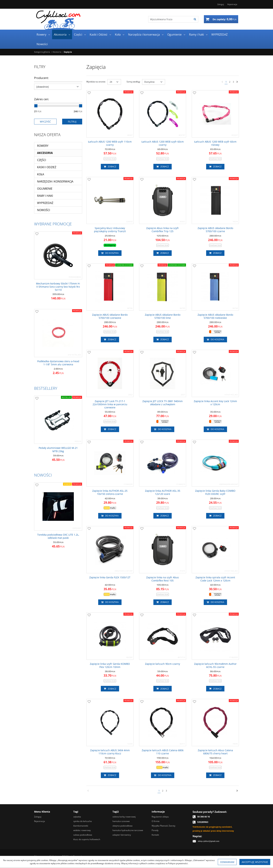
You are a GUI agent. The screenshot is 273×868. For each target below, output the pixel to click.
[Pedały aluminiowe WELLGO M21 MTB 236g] (58, 450)
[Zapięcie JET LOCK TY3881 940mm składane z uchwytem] (163, 403)
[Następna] (237, 82)
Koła (118, 35)
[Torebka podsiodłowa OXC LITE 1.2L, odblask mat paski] (58, 536)
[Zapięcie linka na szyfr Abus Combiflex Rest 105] (163, 579)
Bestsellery (46, 388)
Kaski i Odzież (99, 35)
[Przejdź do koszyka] (225, 19)
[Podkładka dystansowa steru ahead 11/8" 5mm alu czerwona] (58, 363)
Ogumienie (174, 35)
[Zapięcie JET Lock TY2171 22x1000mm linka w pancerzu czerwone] (110, 404)
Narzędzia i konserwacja (144, 35)
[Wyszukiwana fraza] (170, 19)
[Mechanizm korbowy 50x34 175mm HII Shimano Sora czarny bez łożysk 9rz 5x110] (58, 287)
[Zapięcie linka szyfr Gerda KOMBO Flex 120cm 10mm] (110, 665)
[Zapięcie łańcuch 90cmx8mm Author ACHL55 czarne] (215, 665)
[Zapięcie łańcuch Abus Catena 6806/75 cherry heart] (215, 752)
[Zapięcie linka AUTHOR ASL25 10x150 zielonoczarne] (110, 492)
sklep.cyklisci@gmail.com (209, 841)
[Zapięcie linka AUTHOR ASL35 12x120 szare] (163, 492)
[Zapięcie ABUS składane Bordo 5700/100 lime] (163, 316)
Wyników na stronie (96, 82)
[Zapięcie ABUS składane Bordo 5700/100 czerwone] (110, 316)
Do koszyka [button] (110, 253)
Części (78, 35)
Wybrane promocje (53, 224)
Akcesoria (60, 35)
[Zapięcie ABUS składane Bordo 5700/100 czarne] (215, 230)
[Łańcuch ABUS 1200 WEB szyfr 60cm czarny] (163, 143)
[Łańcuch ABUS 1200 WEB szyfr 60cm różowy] (215, 143)
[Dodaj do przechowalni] (89, 93)
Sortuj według (133, 82)
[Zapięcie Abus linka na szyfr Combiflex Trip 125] (163, 230)
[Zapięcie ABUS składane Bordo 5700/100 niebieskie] (215, 316)
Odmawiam (227, 862)
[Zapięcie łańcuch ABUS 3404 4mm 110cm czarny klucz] (110, 752)
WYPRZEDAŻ (219, 35)
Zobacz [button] (110, 167)
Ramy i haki (196, 35)
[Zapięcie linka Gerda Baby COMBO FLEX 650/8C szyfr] (215, 492)
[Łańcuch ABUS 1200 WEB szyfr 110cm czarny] (110, 143)
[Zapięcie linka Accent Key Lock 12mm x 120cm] (215, 403)
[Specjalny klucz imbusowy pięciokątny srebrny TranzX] (110, 230)
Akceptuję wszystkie (255, 862)
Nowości (42, 44)
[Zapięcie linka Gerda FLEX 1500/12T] (110, 577)
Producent (41, 78)
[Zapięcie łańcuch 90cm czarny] (163, 664)
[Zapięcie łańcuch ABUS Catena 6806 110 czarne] (163, 752)
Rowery (41, 35)
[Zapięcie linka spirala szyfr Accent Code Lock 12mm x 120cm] (215, 579)
